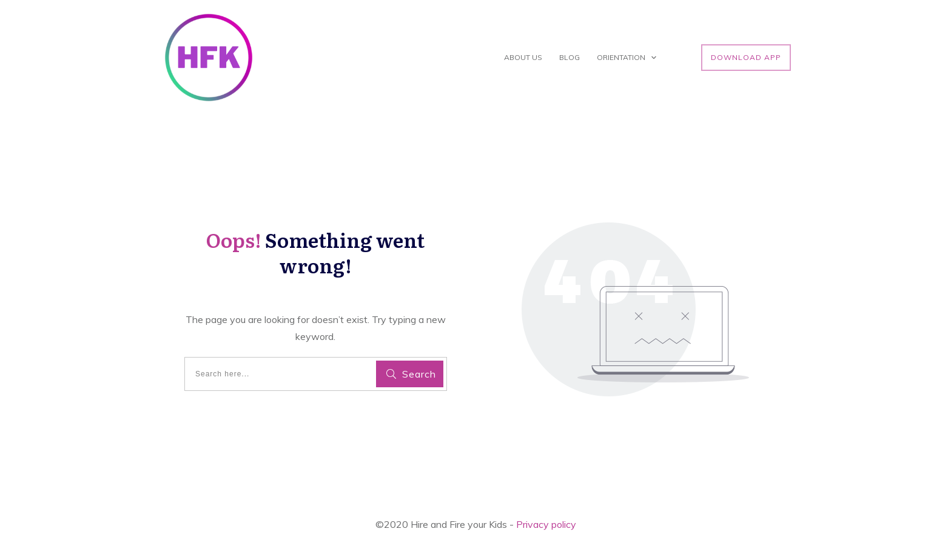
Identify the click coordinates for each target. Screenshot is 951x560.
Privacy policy (546, 524)
